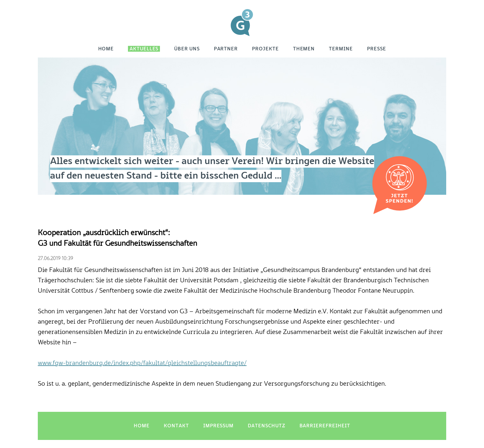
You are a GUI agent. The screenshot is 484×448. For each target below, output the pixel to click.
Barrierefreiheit (325, 426)
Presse (377, 49)
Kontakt (176, 426)
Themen (304, 49)
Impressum (218, 426)
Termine (341, 49)
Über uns (187, 49)
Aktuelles (144, 49)
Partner (226, 49)
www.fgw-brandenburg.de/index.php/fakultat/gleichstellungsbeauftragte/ (142, 363)
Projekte (265, 49)
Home (106, 49)
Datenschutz (266, 426)
